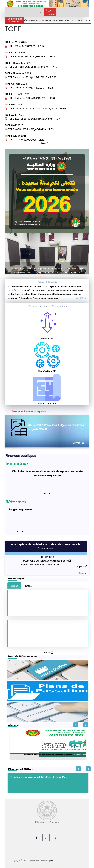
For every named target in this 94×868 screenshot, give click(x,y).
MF (52, 860)
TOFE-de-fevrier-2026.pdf (20, 57)
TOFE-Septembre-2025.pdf (21, 98)
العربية (50, 10)
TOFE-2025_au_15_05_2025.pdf (24, 119)
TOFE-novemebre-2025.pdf (21, 77)
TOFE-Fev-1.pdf (16, 140)
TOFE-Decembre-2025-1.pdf (22, 67)
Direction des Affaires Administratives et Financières (39, 777)
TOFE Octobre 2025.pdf (20, 88)
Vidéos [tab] (14, 586)
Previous (76, 725)
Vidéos (48, 653)
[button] (41, 277)
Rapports (82, 566)
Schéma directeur (47, 404)
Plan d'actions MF (47, 371)
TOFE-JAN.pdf (15, 46)
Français (50, 14)
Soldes (83, 573)
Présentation (47, 557)
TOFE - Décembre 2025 (44, 20)
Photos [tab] (28, 586)
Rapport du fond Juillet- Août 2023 (40, 565)
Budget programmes (20, 509)
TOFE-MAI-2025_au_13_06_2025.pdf (26, 108)
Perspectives (47, 339)
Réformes (16, 502)
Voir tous (78, 443)
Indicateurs (18, 463)
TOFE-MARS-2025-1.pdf (20, 129)
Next (86, 725)
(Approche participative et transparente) (47, 561)
